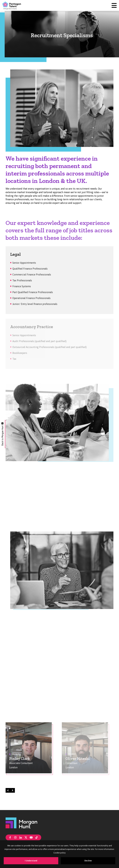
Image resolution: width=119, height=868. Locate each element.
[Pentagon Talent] (12, 5)
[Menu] (114, 6)
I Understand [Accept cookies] (31, 861)
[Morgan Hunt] (21, 823)
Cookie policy (59, 853)
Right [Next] (13, 790)
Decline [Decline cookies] (88, 861)
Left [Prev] (8, 790)
